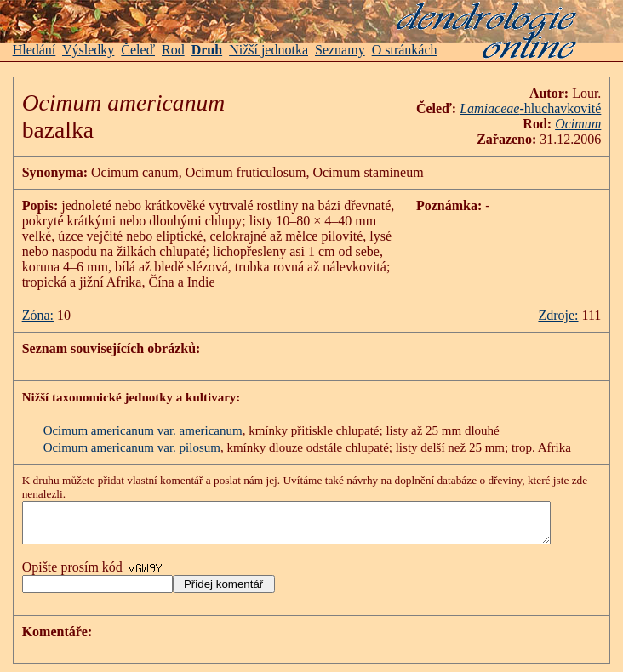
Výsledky (88, 50)
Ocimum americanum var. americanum (143, 430)
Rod (173, 50)
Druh (207, 50)
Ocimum (591, 124)
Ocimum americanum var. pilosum (132, 447)
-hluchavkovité (543, 108)
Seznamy (340, 50)
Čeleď (138, 50)
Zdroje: (572, 315)
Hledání (34, 50)
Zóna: (38, 315)
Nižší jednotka (269, 50)
